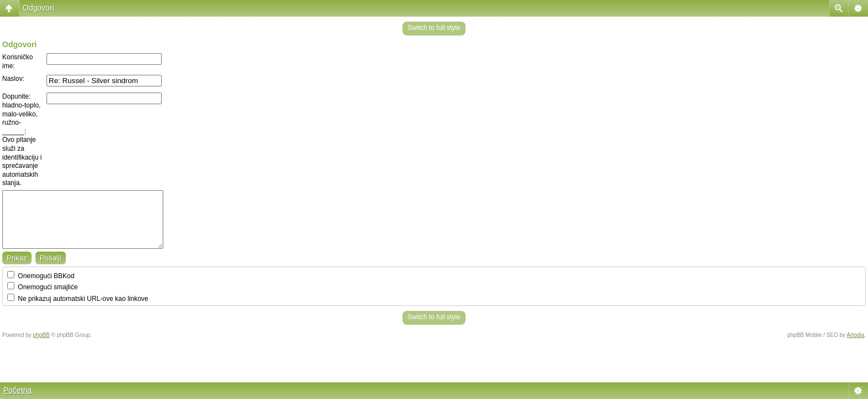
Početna (17, 390)
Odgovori (38, 8)
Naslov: (13, 79)
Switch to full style (434, 28)
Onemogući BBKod (41, 276)
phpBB (42, 335)
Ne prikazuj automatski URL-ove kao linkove (78, 299)
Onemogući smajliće (42, 287)
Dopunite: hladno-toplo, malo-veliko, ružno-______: (21, 114)
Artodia (856, 335)
